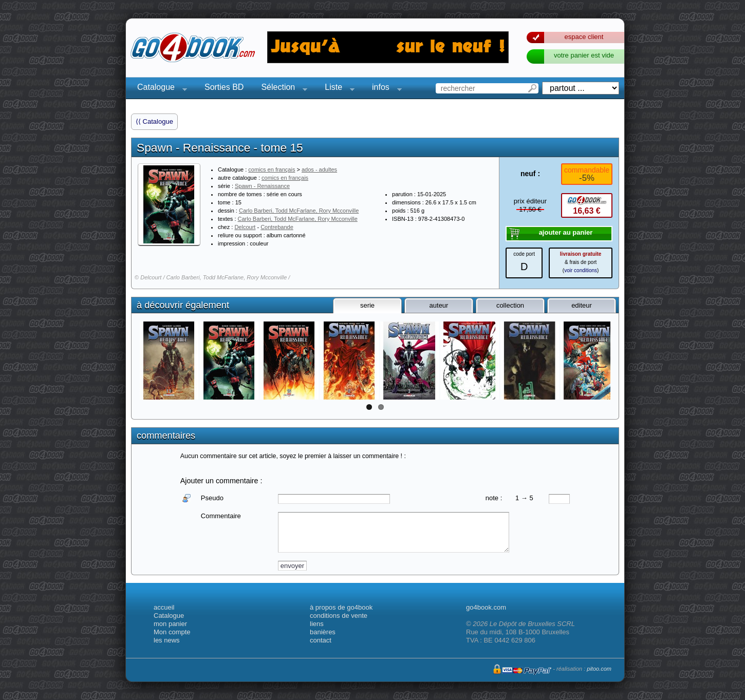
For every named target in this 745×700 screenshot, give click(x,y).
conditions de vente (339, 616)
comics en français (272, 169)
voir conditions (581, 270)
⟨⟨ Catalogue (154, 121)
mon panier (170, 624)
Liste (337, 89)
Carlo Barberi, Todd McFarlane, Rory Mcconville (299, 211)
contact (321, 640)
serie (367, 305)
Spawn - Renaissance (262, 186)
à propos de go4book (341, 607)
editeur (582, 305)
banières (323, 632)
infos (384, 89)
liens (317, 624)
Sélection (281, 89)
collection (510, 305)
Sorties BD (224, 87)
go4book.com (486, 607)
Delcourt (245, 227)
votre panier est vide (584, 55)
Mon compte (172, 632)
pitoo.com (599, 669)
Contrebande (277, 227)
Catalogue (159, 89)
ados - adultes (319, 169)
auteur (439, 305)
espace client (584, 37)
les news (167, 640)
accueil (164, 607)
